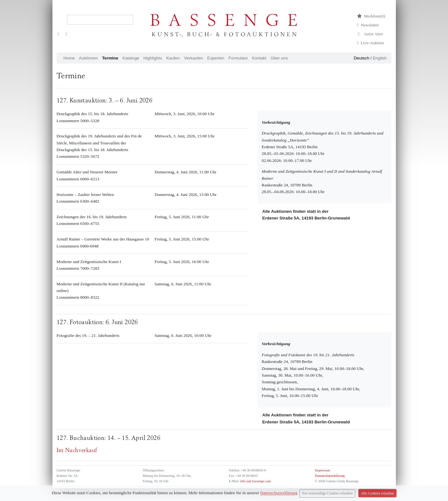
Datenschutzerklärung (330, 476)
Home (69, 58)
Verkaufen (193, 58)
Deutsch (361, 58)
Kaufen (173, 58)
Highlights (153, 58)
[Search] (100, 20)
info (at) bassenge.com (255, 481)
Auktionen (88, 58)
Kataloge (131, 58)
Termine (110, 58)
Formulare (238, 58)
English (380, 58)
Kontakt (259, 58)
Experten (216, 58)
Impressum (322, 470)
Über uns (279, 58)
